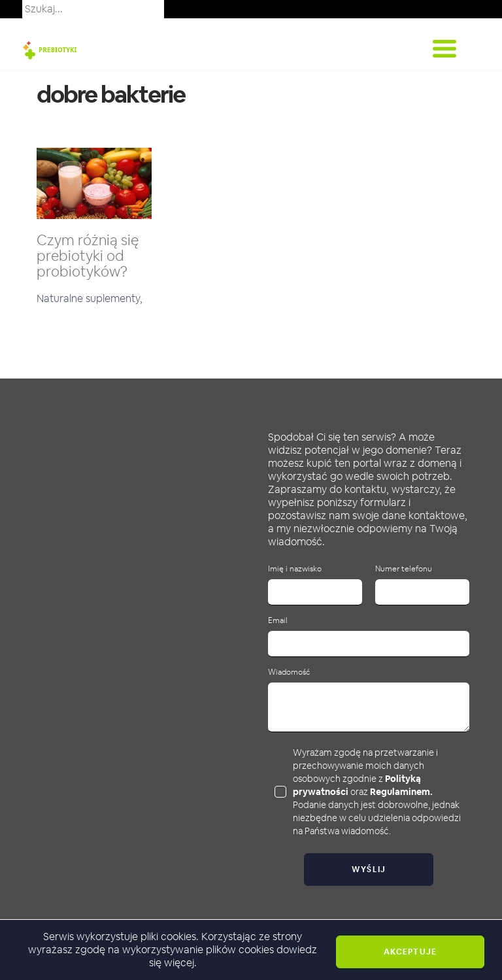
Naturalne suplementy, (90, 298)
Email (278, 621)
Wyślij (369, 870)
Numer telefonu (404, 569)
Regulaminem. (401, 792)
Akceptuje (410, 952)
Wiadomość (289, 672)
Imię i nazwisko (295, 569)
